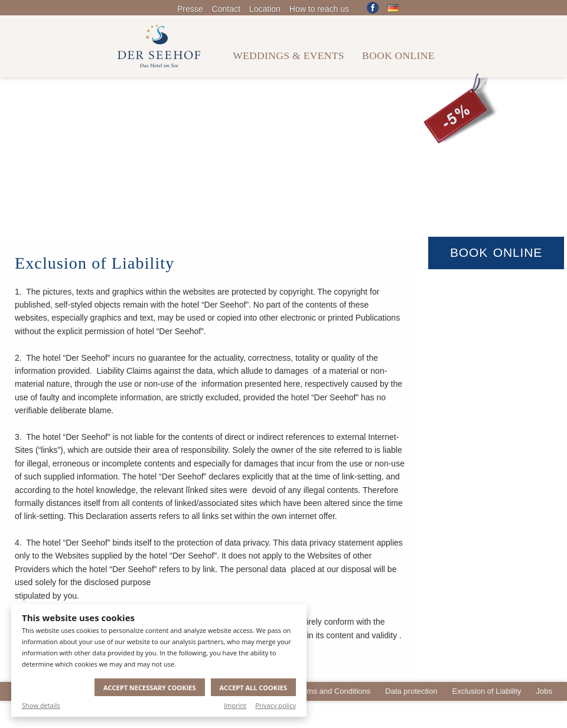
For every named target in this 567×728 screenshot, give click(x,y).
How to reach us (319, 9)
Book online (398, 56)
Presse (190, 9)
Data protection (411, 691)
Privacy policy (276, 705)
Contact (226, 9)
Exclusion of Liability (486, 691)
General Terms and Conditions (319, 691)
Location (265, 9)
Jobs (544, 691)
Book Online (496, 252)
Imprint (235, 705)
